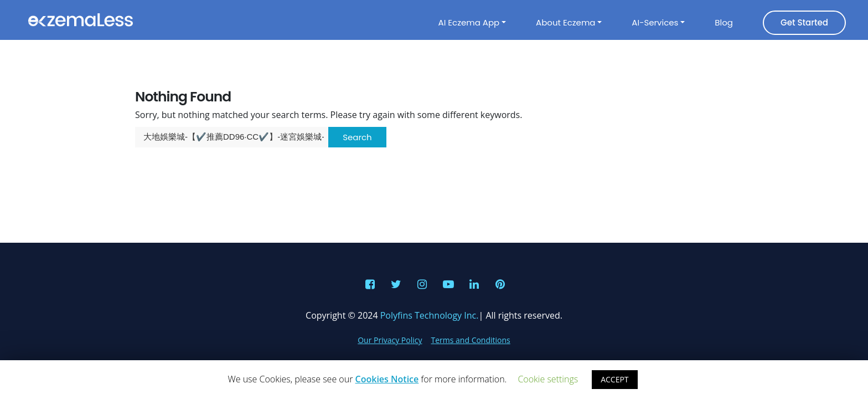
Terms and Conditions (471, 340)
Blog (724, 22)
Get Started (804, 22)
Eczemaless (80, 20)
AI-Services (655, 22)
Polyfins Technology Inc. (430, 315)
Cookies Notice (387, 379)
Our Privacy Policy (390, 340)
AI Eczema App (469, 22)
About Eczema (565, 22)
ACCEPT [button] (614, 379)
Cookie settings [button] (548, 379)
